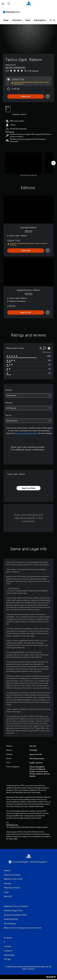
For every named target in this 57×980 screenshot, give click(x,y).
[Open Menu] (3, 4)
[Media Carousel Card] (23, 163)
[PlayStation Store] (12, 12)
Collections (17, 20)
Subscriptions (40, 20)
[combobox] (28, 395)
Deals (28, 20)
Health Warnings (12, 825)
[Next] (53, 163)
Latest (6, 20)
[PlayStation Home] (29, 4)
